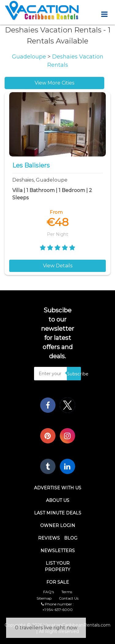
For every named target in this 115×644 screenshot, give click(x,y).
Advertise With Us (58, 488)
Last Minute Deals (58, 513)
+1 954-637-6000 (57, 610)
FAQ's (49, 592)
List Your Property (57, 566)
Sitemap (44, 598)
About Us (58, 500)
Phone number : (57, 604)
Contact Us (69, 598)
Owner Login (58, 525)
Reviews (49, 538)
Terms (67, 592)
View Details (58, 266)
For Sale (58, 582)
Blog (71, 538)
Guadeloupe (30, 57)
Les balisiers (31, 165)
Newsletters (58, 551)
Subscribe (74, 374)
